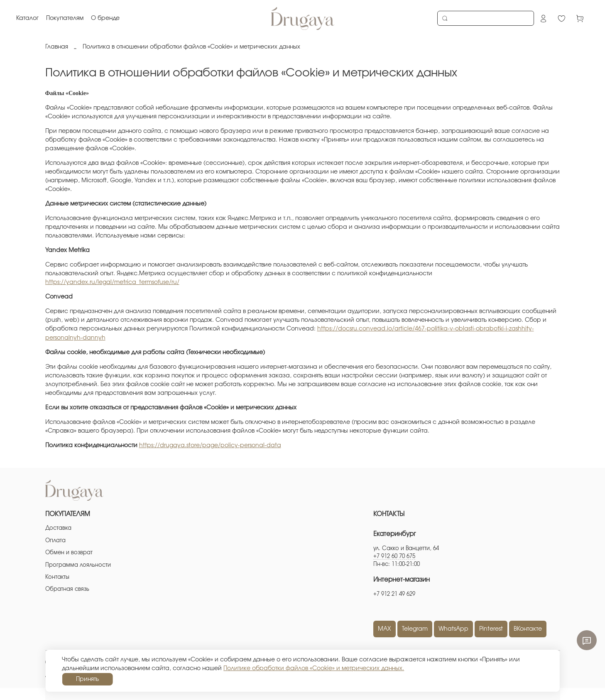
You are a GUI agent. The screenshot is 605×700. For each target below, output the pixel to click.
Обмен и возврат (69, 553)
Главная (57, 47)
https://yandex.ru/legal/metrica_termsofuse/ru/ (112, 282)
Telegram (415, 629)
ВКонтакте (528, 629)
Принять (87, 679)
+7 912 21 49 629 (394, 594)
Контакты (57, 577)
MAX (385, 629)
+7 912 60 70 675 (394, 557)
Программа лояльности (78, 565)
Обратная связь (67, 589)
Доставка (58, 528)
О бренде (106, 18)
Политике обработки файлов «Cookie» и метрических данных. (314, 668)
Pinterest (491, 629)
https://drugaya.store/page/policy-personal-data (210, 445)
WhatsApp (453, 629)
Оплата (55, 541)
